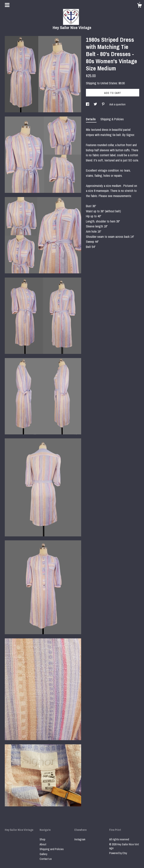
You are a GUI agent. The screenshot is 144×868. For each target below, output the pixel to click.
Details (91, 119)
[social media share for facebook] (88, 104)
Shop (42, 839)
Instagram (80, 839)
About (43, 844)
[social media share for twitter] (96, 104)
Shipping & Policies (112, 119)
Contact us (46, 859)
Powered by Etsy (118, 853)
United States (109, 83)
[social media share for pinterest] (104, 104)
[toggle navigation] (7, 5)
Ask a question (117, 104)
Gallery (43, 854)
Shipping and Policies (52, 849)
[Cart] (139, 6)
